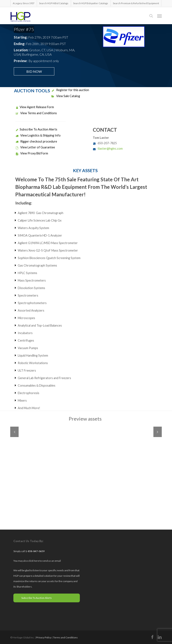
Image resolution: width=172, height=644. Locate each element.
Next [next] (158, 432)
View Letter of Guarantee (35, 147)
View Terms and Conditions (36, 113)
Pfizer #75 (24, 29)
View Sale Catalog (66, 96)
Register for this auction (70, 90)
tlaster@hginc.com (110, 148)
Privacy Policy (44, 637)
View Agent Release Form (35, 107)
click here (34, 561)
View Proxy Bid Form (32, 153)
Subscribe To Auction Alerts (36, 129)
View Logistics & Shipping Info (38, 135)
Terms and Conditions (65, 637)
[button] (159, 16)
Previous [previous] (14, 432)
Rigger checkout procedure (36, 141)
